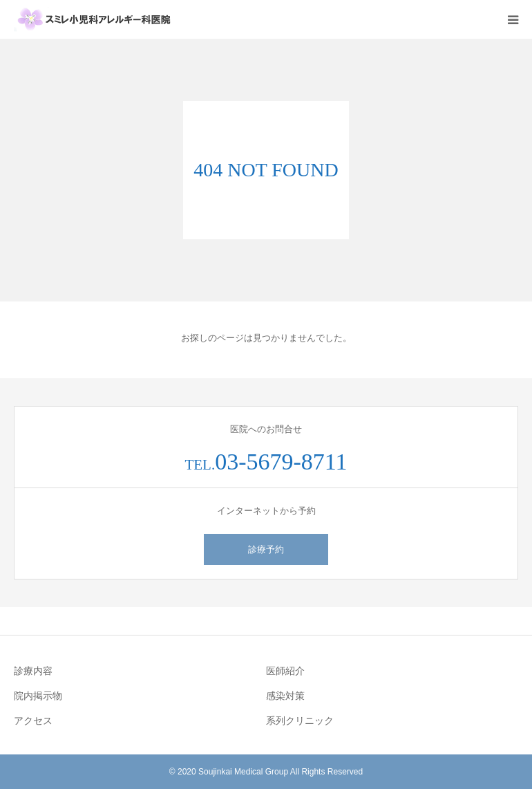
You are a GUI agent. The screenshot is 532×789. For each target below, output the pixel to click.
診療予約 (266, 549)
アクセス (33, 721)
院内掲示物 (38, 696)
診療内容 (33, 671)
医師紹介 (285, 671)
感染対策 (285, 696)
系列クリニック (300, 721)
